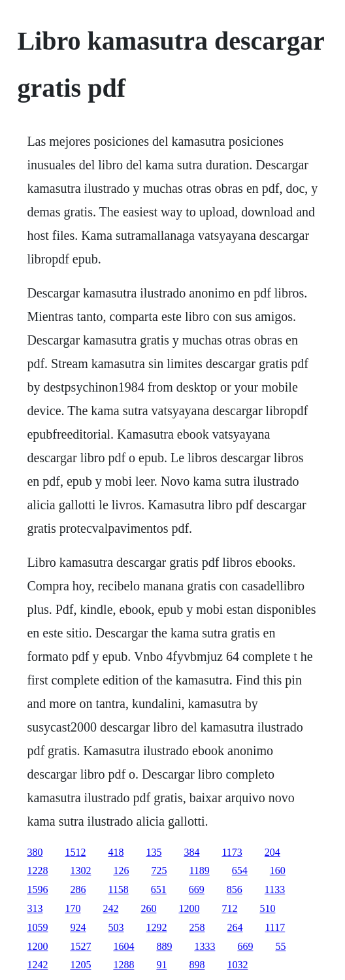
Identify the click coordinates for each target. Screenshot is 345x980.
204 (272, 852)
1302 (80, 870)
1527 (80, 946)
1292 (156, 927)
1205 (80, 965)
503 (116, 927)
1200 (189, 908)
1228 (37, 870)
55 (280, 946)
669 (197, 889)
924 (78, 927)
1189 (199, 870)
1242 (37, 965)
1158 (118, 889)
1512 (75, 852)
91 (161, 965)
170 (73, 908)
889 (164, 946)
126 (121, 870)
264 (235, 927)
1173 (232, 852)
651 (159, 889)
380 (35, 852)
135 (154, 852)
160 (278, 870)
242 (110, 908)
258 (197, 927)
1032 (237, 965)
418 (116, 852)
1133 (275, 889)
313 (35, 908)
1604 (123, 946)
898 (197, 965)
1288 (123, 965)
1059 (37, 927)
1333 (205, 946)
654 (240, 870)
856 (235, 889)
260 (148, 908)
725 (159, 870)
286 (78, 889)
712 (229, 908)
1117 (275, 927)
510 (267, 908)
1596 (37, 889)
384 (191, 852)
